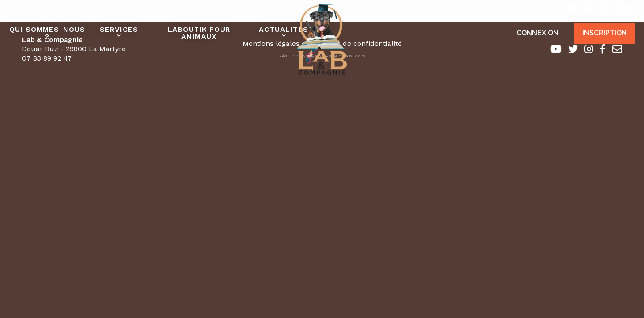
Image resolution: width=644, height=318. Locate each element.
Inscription (605, 33)
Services (119, 29)
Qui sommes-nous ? (47, 33)
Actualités (284, 29)
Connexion (537, 33)
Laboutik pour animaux (199, 33)
